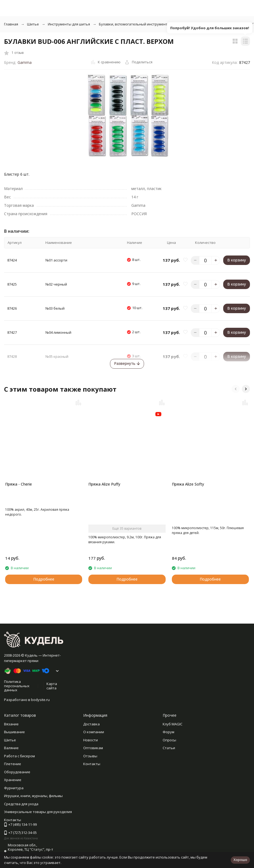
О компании (94, 732)
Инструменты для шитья (69, 24)
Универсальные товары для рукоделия (38, 812)
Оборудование (17, 772)
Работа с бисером (19, 756)
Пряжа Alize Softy (188, 484)
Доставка (91, 724)
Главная (11, 24)
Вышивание (14, 732)
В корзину (237, 260)
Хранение (13, 780)
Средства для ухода (21, 804)
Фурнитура (14, 788)
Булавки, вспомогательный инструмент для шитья (143, 24)
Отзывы (90, 756)
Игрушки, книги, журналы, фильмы (33, 796)
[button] (236, 389)
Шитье (33, 24)
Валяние (11, 748)
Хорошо (240, 860)
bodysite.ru (40, 700)
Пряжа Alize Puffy (104, 484)
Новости (91, 740)
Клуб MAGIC (173, 724)
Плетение (13, 764)
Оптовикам (93, 748)
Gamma (25, 62)
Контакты (92, 764)
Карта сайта (52, 686)
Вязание (11, 724)
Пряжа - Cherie (19, 484)
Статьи (169, 748)
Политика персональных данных (17, 686)
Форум (168, 732)
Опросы (169, 740)
